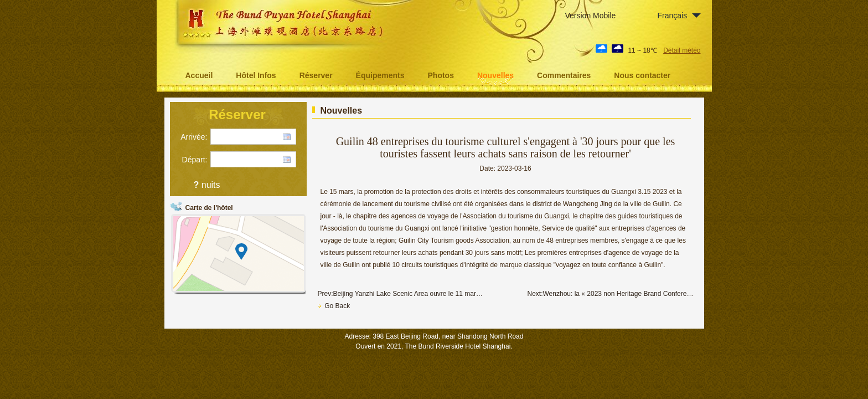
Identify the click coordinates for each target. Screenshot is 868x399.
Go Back (334, 306)
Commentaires (564, 75)
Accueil (199, 75)
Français (673, 16)
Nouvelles (495, 75)
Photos (441, 75)
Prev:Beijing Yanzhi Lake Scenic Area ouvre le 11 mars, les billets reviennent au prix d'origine (401, 294)
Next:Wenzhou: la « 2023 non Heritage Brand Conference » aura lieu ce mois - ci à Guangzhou (611, 294)
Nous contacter (642, 75)
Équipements (380, 75)
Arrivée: (194, 137)
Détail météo (682, 50)
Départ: (195, 160)
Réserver (316, 75)
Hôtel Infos (256, 75)
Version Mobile (591, 16)
